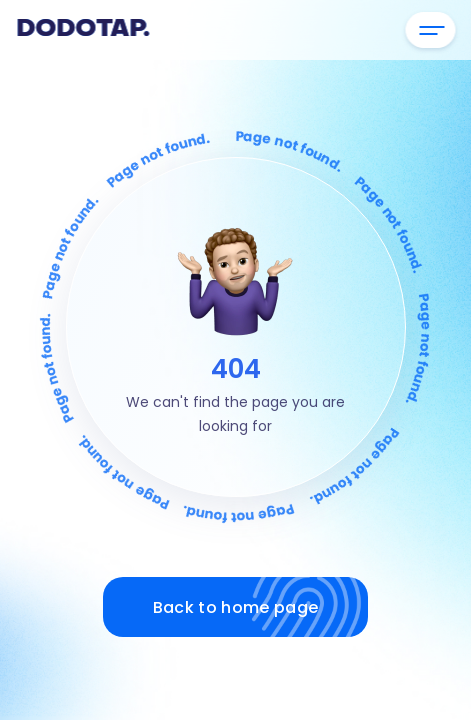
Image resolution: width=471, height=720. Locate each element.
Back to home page (260, 607)
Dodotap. (82, 30)
